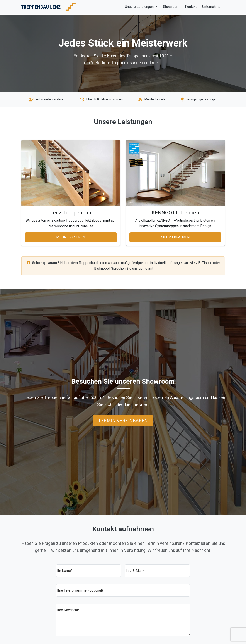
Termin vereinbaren (123, 421)
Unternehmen (212, 7)
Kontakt (191, 7)
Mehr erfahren (71, 237)
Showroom (171, 7)
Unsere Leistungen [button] (140, 7)
